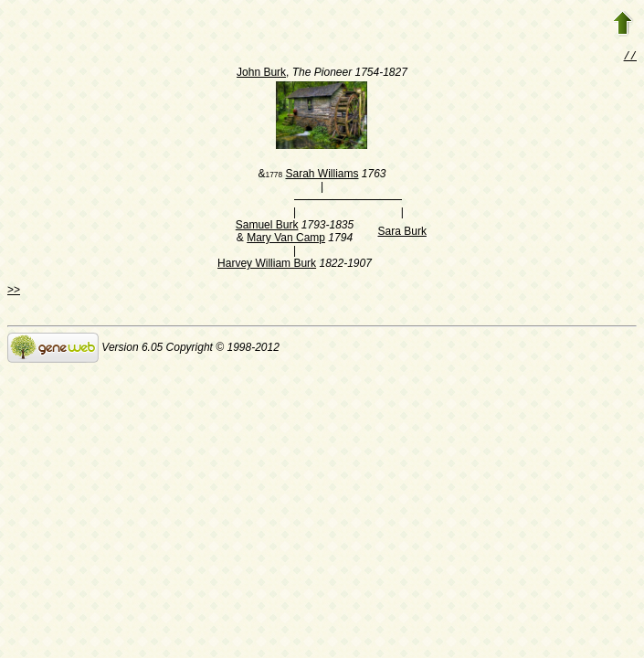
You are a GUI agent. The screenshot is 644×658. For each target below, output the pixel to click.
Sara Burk (402, 233)
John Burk (261, 74)
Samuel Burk (267, 227)
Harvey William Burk (267, 265)
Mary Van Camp (286, 239)
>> (14, 292)
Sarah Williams (322, 175)
